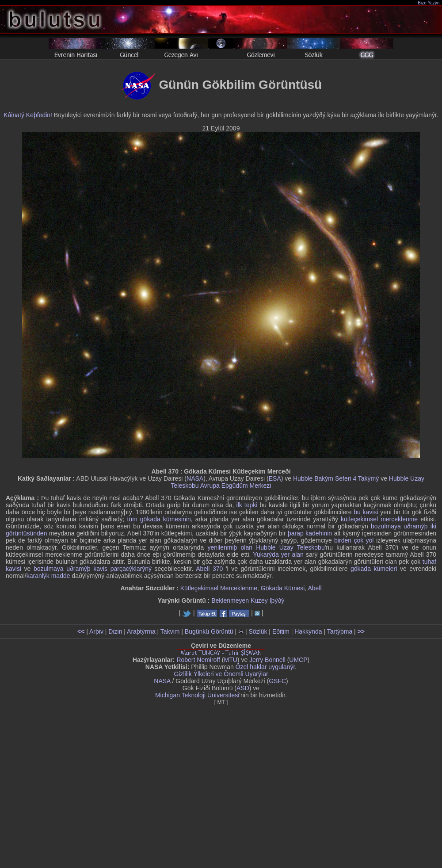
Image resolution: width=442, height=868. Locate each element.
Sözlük (258, 631)
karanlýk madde (48, 576)
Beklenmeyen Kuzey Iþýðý (248, 600)
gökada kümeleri (374, 569)
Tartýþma (340, 631)
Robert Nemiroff (198, 660)
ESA (275, 478)
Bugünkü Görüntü (209, 631)
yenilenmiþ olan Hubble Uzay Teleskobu (266, 547)
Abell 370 (209, 569)
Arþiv (96, 631)
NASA (195, 478)
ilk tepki (247, 505)
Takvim (170, 631)
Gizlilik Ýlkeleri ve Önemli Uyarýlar (221, 674)
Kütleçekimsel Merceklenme (219, 588)
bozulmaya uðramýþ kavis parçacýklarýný (93, 569)
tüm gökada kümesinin (159, 519)
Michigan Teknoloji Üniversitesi (197, 695)
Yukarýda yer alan (278, 554)
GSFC (277, 681)
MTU (231, 660)
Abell (314, 588)
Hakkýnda (308, 631)
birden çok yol (354, 540)
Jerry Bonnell (267, 660)
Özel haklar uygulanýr (265, 667)
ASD (243, 688)
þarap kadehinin (310, 533)
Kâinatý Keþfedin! (28, 115)
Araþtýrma (141, 631)
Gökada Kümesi (283, 588)
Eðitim (281, 631)
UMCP (298, 660)
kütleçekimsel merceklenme (379, 519)
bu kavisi (366, 512)
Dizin (115, 631)
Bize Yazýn (429, 3)
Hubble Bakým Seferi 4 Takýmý (336, 478)
